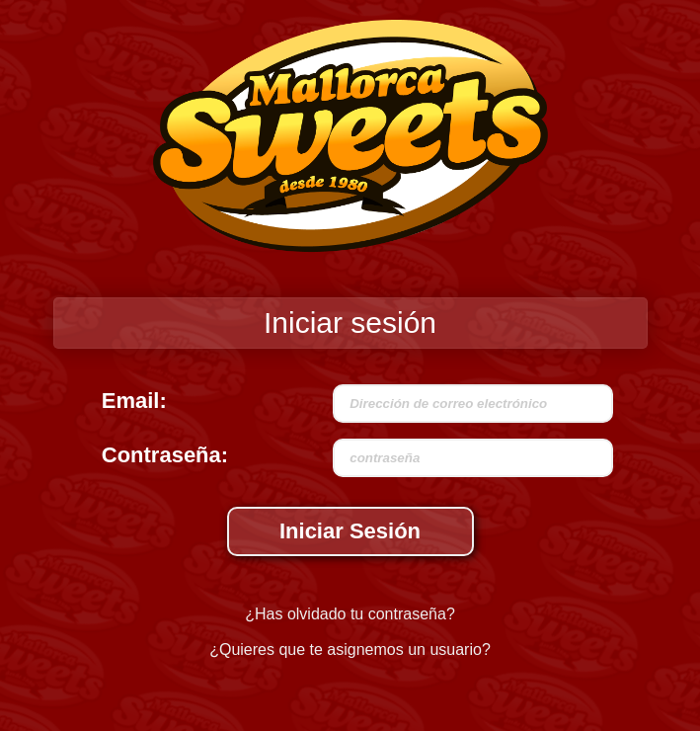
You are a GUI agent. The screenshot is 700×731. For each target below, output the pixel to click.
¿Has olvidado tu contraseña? (350, 614)
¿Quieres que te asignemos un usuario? (350, 650)
